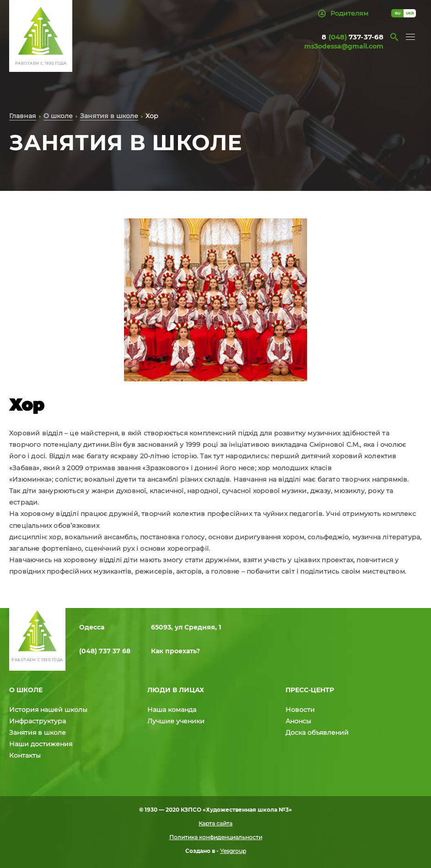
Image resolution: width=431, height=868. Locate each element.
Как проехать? (175, 651)
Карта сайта (215, 823)
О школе (58, 116)
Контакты (25, 755)
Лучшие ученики (176, 721)
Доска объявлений (317, 732)
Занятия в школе (109, 116)
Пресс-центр (310, 690)
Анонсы (298, 721)
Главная (23, 116)
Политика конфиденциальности (216, 837)
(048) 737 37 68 (105, 651)
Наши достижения (41, 744)
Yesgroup (233, 851)
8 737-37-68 (353, 37)
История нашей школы (48, 710)
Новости (300, 710)
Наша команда (172, 710)
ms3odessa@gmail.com (344, 46)
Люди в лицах (176, 690)
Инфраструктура (38, 721)
